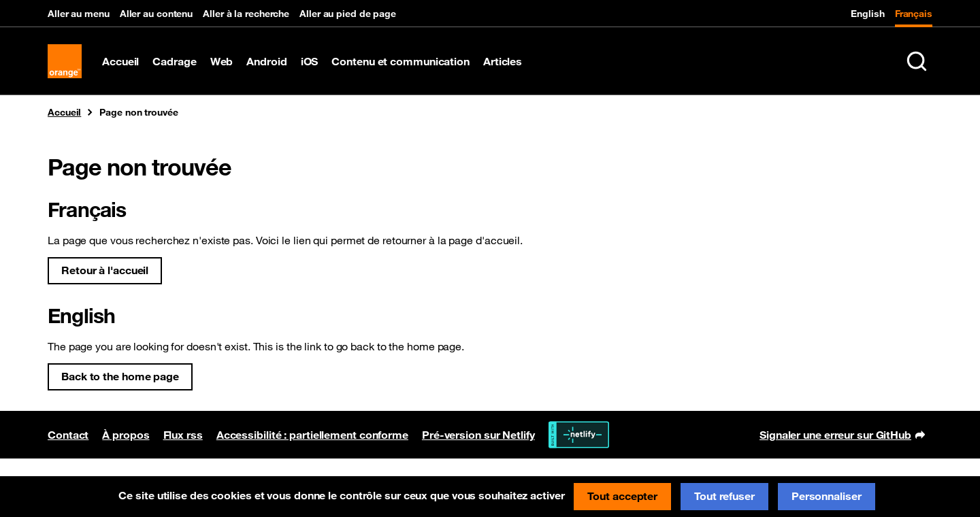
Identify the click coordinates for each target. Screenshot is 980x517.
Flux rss (183, 435)
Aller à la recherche (246, 14)
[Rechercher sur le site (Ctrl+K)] (917, 61)
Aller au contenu (156, 14)
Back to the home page (120, 376)
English (867, 14)
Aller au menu (79, 14)
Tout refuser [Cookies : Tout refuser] (724, 496)
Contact (68, 435)
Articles (503, 61)
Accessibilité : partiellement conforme (312, 435)
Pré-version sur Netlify (478, 435)
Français (914, 14)
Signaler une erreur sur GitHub (842, 436)
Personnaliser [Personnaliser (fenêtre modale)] (827, 496)
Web (222, 61)
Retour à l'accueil (105, 270)
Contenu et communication (401, 61)
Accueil (120, 61)
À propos (126, 435)
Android (266, 61)
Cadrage (174, 61)
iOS (310, 61)
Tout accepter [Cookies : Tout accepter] (622, 496)
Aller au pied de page (348, 14)
